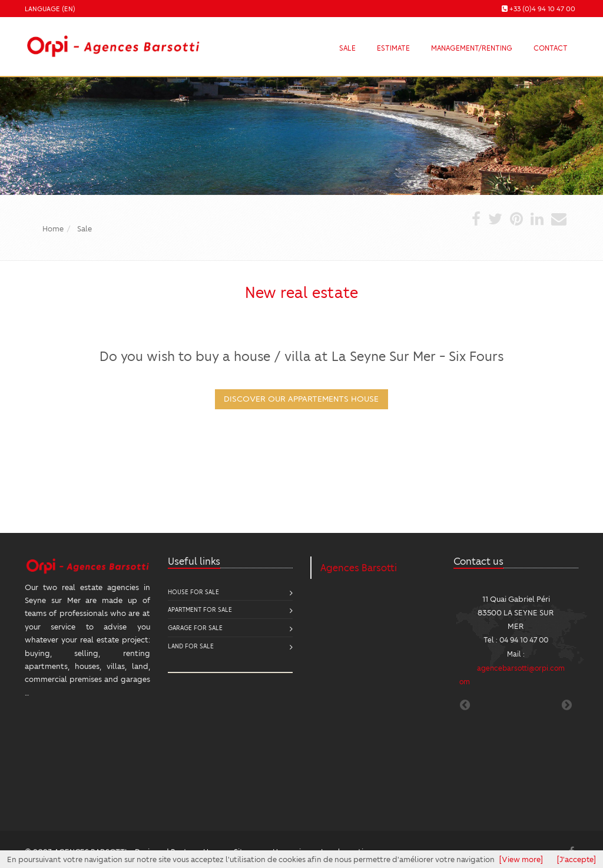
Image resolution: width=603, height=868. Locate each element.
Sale (347, 48)
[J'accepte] (577, 859)
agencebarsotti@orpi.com (521, 668)
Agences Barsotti (359, 567)
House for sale (193, 592)
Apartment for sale (200, 609)
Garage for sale (195, 627)
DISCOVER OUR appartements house (301, 398)
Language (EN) (50, 9)
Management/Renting (472, 48)
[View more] (521, 859)
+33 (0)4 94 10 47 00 (542, 9)
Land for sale (191, 646)
